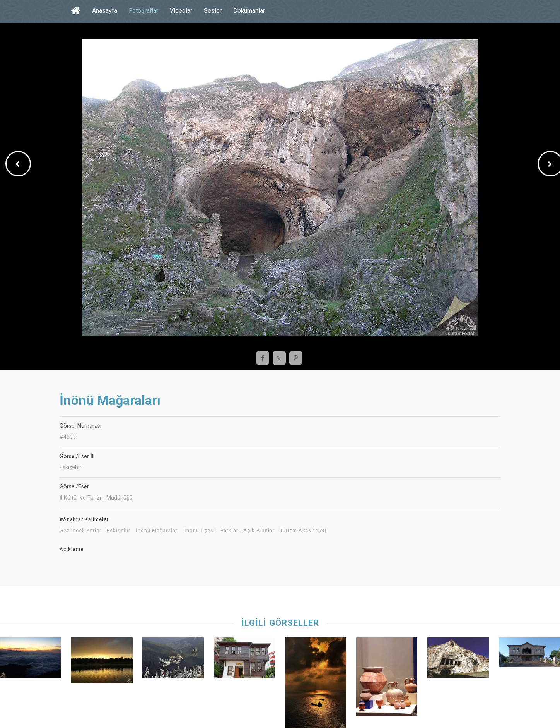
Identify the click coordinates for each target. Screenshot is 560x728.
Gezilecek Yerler (80, 531)
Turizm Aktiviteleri (303, 531)
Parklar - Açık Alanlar (248, 531)
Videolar (181, 11)
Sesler (213, 11)
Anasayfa (105, 11)
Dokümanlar (249, 11)
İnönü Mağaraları (157, 531)
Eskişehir (119, 531)
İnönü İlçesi (200, 531)
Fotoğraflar (143, 11)
